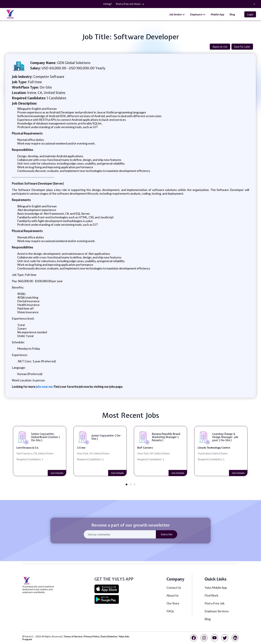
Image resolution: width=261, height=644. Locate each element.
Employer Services (217, 611)
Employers (198, 14)
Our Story (173, 603)
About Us (173, 595)
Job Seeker (177, 14)
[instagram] (204, 638)
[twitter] (225, 638)
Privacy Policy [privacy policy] (92, 636)
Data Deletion (109, 636)
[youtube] (214, 638)
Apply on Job (220, 47)
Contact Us (174, 588)
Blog (232, 14)
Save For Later (242, 47)
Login (250, 14)
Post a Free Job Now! (130, 4)
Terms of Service (73, 636)
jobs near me (44, 387)
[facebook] (194, 638)
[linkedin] (235, 638)
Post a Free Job (215, 603)
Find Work (211, 595)
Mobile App (218, 14)
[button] (126, 484)
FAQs (170, 611)
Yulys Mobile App (216, 588)
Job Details (57, 473)
